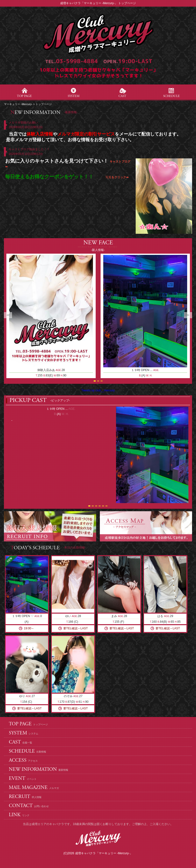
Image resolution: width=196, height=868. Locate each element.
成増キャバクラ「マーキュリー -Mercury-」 (104, 853)
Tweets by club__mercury (98, 390)
